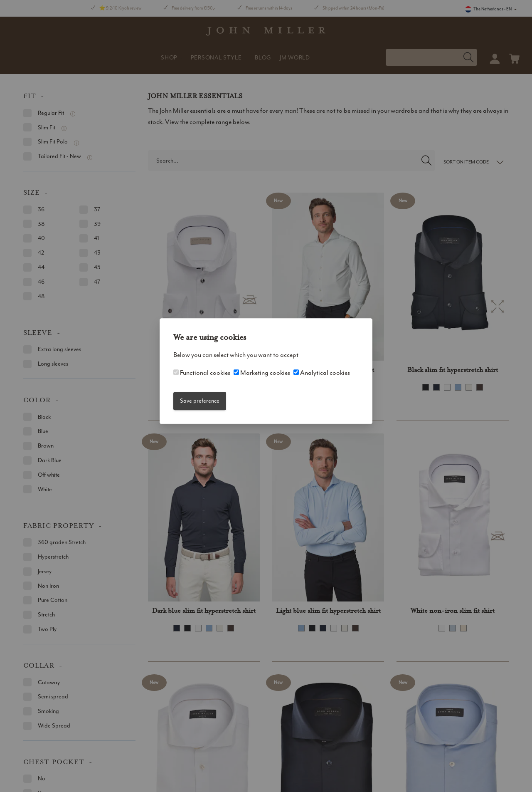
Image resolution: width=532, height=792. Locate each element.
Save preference (200, 401)
